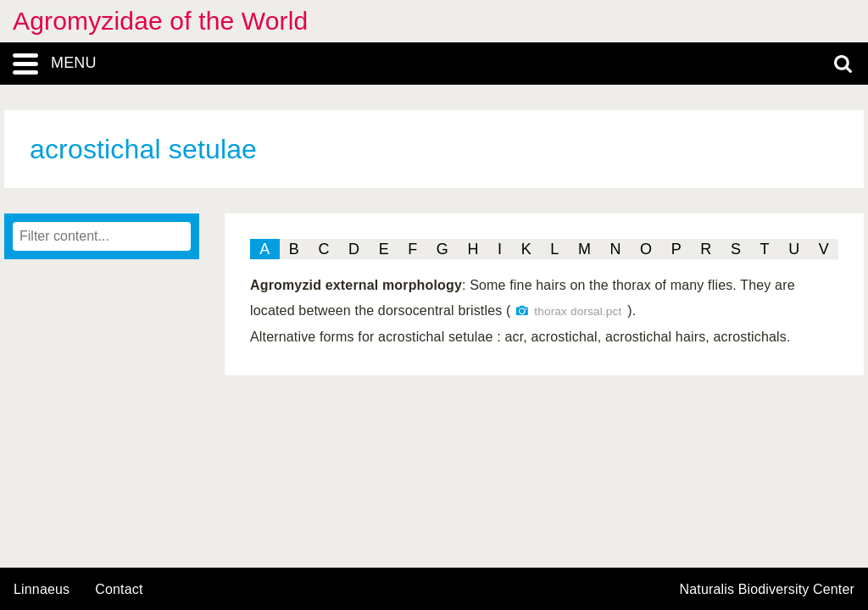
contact (119, 589)
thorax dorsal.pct (578, 311)
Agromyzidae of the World (160, 21)
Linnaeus (42, 590)
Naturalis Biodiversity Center (768, 590)
